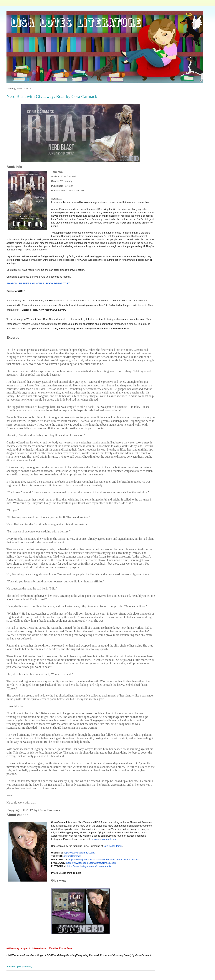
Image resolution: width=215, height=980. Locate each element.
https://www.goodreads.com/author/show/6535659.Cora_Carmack (104, 860)
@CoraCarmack (72, 856)
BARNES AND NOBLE (32, 283)
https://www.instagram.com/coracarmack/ (89, 866)
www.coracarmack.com (104, 839)
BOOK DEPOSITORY (58, 283)
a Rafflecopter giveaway (19, 967)
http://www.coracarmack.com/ (79, 853)
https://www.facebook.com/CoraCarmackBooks (91, 863)
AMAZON (12, 283)
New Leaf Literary (113, 846)
